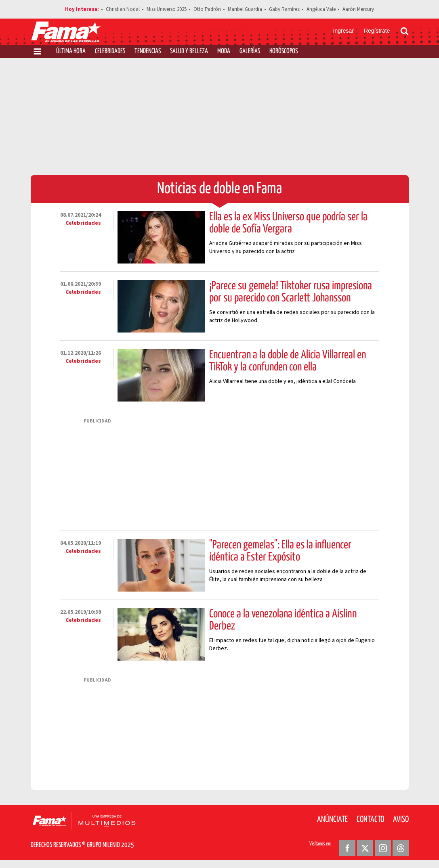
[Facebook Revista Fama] (347, 848)
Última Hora (71, 51)
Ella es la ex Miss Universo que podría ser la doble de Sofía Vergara (288, 223)
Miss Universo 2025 (167, 9)
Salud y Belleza (189, 51)
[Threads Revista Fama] (401, 848)
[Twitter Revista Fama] (365, 848)
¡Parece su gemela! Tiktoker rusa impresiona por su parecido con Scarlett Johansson (291, 292)
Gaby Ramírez (284, 9)
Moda (224, 51)
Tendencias (148, 51)
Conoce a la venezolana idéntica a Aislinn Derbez (283, 620)
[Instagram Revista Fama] (383, 848)
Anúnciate (332, 820)
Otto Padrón (207, 9)
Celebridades (110, 51)
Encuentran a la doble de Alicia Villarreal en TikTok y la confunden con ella (288, 361)
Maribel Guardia (245, 9)
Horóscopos (284, 51)
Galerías (250, 51)
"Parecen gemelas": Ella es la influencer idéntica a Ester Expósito (280, 551)
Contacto (370, 820)
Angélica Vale (321, 9)
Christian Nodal (123, 9)
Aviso (401, 820)
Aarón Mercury (358, 9)
